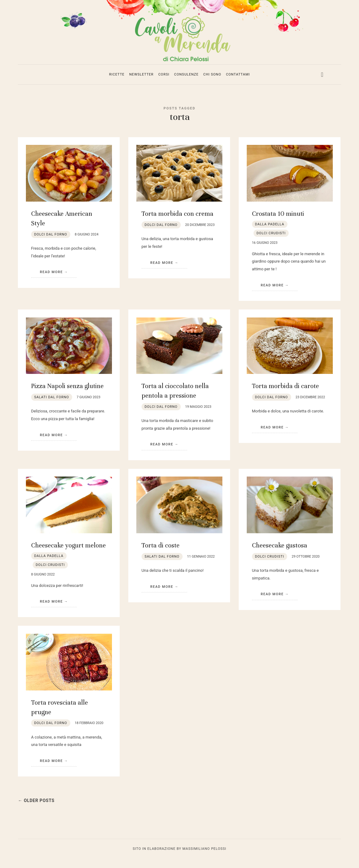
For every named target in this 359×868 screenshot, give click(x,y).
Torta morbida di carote (285, 395)
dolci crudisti (271, 242)
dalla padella (270, 233)
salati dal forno (52, 406)
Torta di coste (161, 554)
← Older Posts (39, 809)
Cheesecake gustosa (280, 554)
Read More (51, 281)
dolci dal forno (51, 243)
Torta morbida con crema (177, 223)
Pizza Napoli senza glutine (67, 395)
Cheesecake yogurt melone (68, 554)
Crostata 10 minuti (278, 223)
